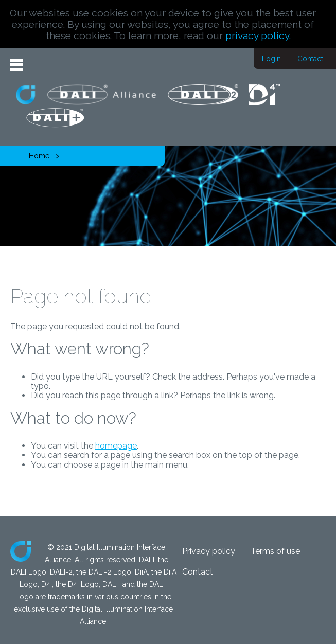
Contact (310, 59)
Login (271, 59)
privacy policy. (258, 35)
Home (39, 156)
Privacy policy (209, 551)
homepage (116, 446)
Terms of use (275, 551)
